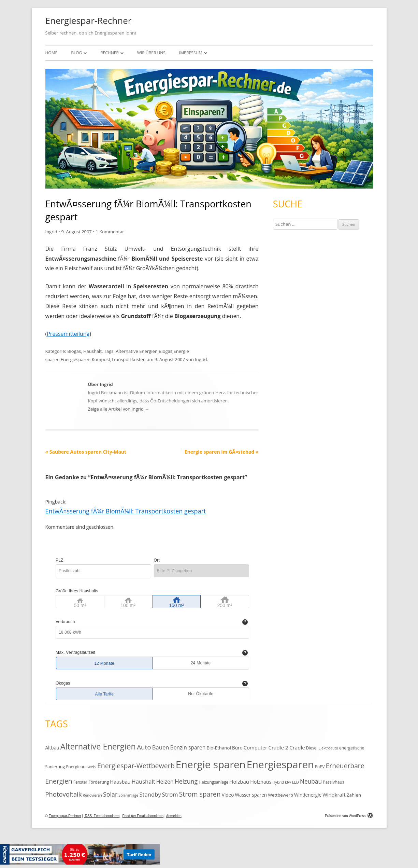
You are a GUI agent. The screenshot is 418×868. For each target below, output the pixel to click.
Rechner (110, 53)
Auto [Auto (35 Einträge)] (144, 747)
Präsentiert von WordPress (349, 816)
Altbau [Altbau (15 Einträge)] (52, 748)
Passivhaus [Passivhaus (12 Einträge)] (334, 782)
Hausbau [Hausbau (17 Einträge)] (120, 782)
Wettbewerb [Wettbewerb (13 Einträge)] (280, 795)
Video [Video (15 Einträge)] (228, 795)
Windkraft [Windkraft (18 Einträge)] (334, 795)
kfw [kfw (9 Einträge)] (288, 782)
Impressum (191, 53)
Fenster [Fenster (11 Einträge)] (80, 782)
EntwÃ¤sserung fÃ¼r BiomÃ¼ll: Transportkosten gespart (126, 511)
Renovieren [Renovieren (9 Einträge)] (92, 795)
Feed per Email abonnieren (143, 816)
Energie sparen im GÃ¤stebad (222, 452)
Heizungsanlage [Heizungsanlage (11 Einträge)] (213, 782)
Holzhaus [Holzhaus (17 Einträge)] (261, 782)
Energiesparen (76, 359)
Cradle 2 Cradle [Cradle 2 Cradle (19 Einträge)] (286, 747)
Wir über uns (151, 53)
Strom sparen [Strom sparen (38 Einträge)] (200, 794)
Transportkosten (128, 359)
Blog (76, 53)
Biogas (74, 351)
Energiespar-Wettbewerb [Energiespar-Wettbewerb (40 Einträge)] (136, 766)
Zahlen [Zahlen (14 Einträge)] (354, 795)
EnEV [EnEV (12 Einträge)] (320, 767)
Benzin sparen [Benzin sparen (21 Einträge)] (188, 747)
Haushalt (92, 351)
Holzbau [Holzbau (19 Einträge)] (239, 782)
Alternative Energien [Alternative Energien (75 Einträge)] (98, 746)
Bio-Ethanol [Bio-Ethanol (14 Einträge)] (219, 748)
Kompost (101, 359)
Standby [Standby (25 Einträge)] (150, 794)
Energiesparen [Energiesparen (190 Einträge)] (280, 764)
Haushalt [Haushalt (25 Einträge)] (143, 781)
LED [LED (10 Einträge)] (296, 782)
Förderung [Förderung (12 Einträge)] (99, 782)
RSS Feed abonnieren (102, 816)
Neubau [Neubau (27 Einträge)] (311, 781)
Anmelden (174, 816)
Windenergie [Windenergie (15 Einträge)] (308, 795)
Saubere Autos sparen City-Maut (86, 452)
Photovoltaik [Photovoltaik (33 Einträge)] (64, 794)
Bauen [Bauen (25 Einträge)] (161, 747)
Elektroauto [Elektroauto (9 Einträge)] (328, 748)
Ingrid (51, 232)
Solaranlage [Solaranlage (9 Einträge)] (128, 795)
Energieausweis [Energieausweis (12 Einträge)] (81, 767)
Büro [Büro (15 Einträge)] (237, 748)
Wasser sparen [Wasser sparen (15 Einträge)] (251, 795)
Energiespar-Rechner (89, 20)
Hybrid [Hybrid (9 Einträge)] (278, 782)
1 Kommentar (110, 232)
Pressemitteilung (68, 334)
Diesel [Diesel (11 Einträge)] (312, 748)
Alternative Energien (136, 351)
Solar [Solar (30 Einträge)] (110, 794)
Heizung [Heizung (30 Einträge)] (186, 781)
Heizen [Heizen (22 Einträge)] (165, 782)
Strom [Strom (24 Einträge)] (170, 794)
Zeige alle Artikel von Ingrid (119, 409)
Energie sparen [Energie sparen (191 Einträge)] (211, 764)
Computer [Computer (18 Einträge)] (255, 747)
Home (52, 53)
